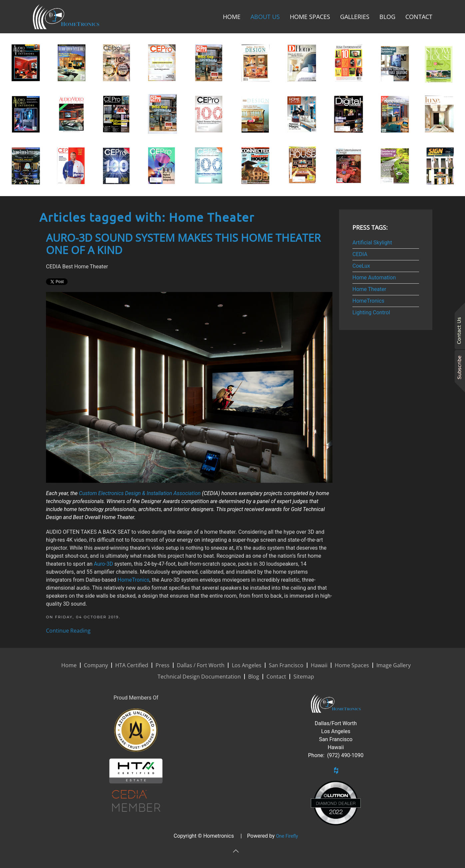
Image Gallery (394, 665)
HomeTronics (134, 580)
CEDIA (360, 254)
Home (232, 17)
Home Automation (374, 278)
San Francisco (286, 665)
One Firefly (287, 836)
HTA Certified (132, 665)
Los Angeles (247, 665)
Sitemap (304, 677)
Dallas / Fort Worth (201, 665)
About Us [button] (265, 17)
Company (96, 665)
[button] (236, 851)
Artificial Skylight (372, 243)
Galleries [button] (355, 17)
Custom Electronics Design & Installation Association (140, 493)
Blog (387, 17)
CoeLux (361, 266)
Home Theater (369, 289)
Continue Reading (68, 631)
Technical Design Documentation (199, 677)
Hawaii (319, 665)
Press (163, 665)
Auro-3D (103, 564)
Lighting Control (371, 312)
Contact (419, 17)
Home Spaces (310, 17)
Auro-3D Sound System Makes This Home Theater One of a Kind (183, 244)
